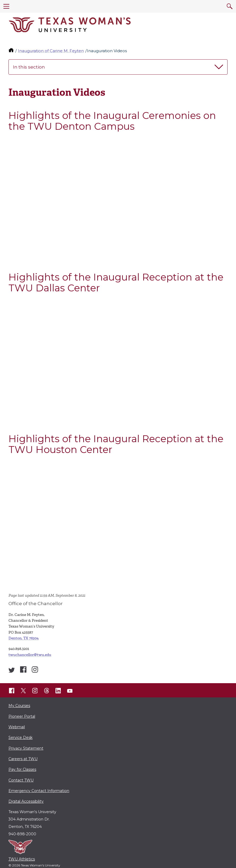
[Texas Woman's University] (70, 25)
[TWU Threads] (47, 691)
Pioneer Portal (22, 716)
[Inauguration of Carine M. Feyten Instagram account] (35, 669)
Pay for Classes (22, 769)
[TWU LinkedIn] (58, 691)
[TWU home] (12, 51)
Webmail (17, 727)
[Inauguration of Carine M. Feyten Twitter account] (12, 670)
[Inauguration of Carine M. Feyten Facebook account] (23, 669)
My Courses (19, 706)
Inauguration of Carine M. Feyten (51, 51)
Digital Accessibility (26, 801)
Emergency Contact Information (39, 791)
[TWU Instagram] (35, 691)
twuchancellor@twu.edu (30, 655)
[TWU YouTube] (70, 691)
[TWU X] (23, 691)
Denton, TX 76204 (24, 638)
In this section (118, 67)
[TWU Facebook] (12, 691)
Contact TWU (21, 780)
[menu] (6, 6)
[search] (230, 6)
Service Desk (20, 737)
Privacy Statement (26, 748)
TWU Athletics (22, 859)
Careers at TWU (23, 759)
